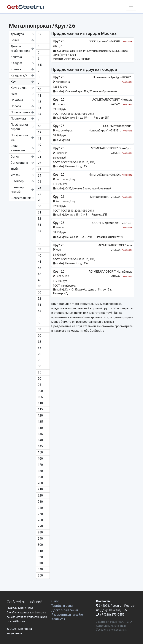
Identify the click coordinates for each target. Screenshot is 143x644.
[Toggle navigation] (131, 7)
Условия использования (111, 630)
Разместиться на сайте (67, 615)
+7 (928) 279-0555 (110, 615)
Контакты (58, 619)
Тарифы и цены (62, 606)
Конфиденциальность (110, 626)
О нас (55, 601)
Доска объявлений (65, 610)
